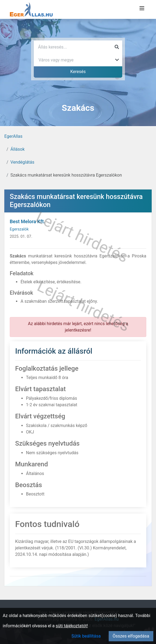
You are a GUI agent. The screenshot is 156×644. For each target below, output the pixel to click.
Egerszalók (19, 229)
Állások (18, 149)
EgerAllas (13, 136)
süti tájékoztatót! (72, 626)
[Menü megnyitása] (142, 8)
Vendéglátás (22, 162)
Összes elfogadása (131, 636)
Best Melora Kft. (27, 221)
